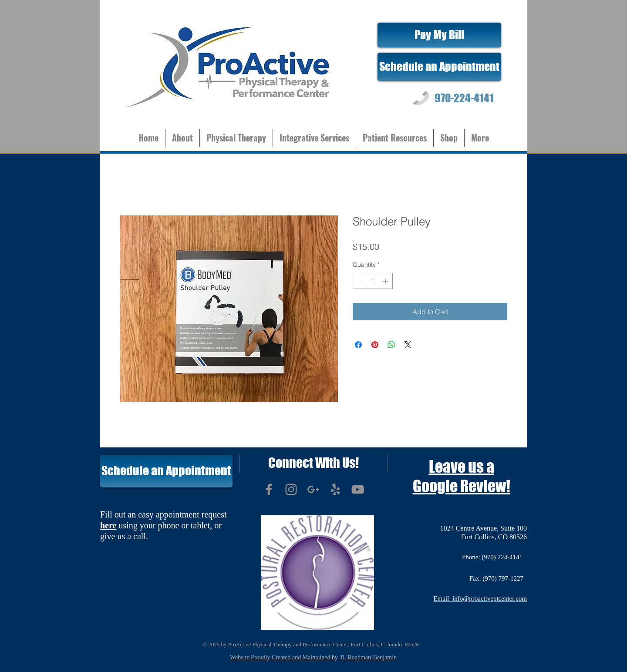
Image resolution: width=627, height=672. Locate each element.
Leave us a (462, 467)
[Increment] (386, 281)
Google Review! (462, 486)
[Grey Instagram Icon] (291, 489)
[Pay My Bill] (439, 35)
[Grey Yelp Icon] (335, 489)
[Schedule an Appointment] (439, 67)
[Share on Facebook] (358, 345)
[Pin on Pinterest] (375, 345)
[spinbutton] (373, 281)
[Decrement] (359, 281)
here (108, 525)
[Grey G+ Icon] (313, 489)
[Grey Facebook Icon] (269, 489)
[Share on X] (408, 345)
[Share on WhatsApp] (391, 345)
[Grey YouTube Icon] (358, 489)
